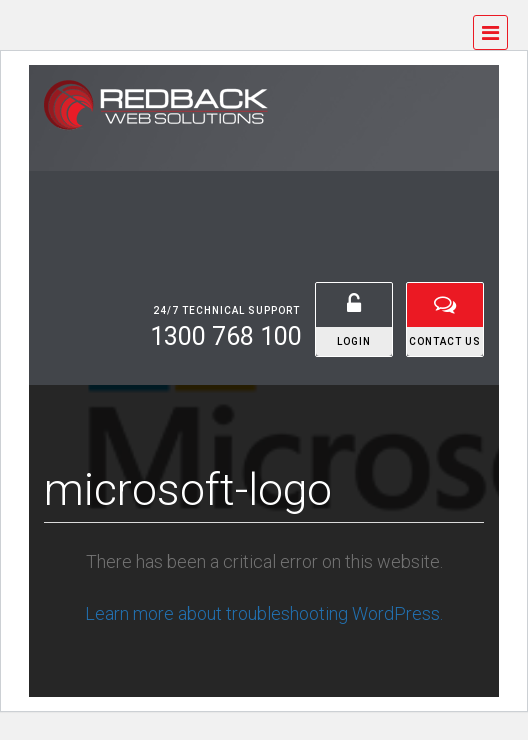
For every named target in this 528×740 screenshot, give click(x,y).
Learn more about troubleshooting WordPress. (264, 613)
